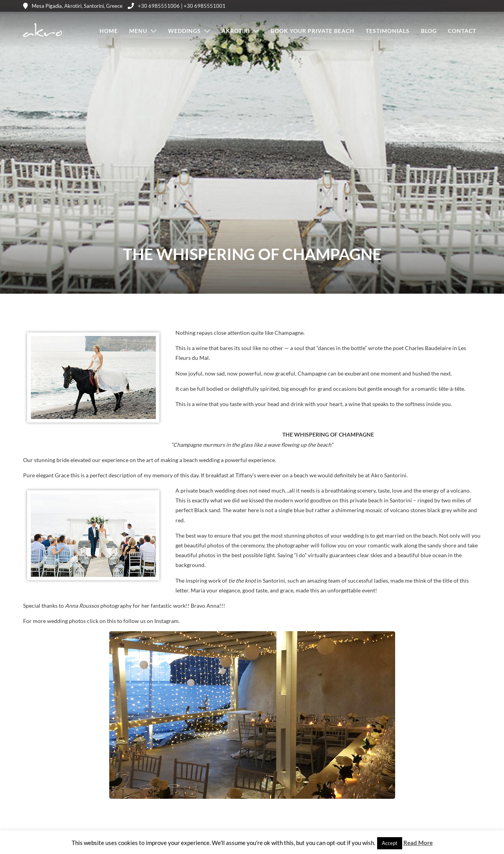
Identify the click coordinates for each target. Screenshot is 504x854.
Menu (138, 31)
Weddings (184, 31)
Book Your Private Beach (313, 31)
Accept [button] (390, 843)
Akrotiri (236, 31)
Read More (418, 843)
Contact (462, 31)
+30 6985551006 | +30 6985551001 (177, 6)
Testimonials (388, 31)
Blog (429, 31)
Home (109, 31)
